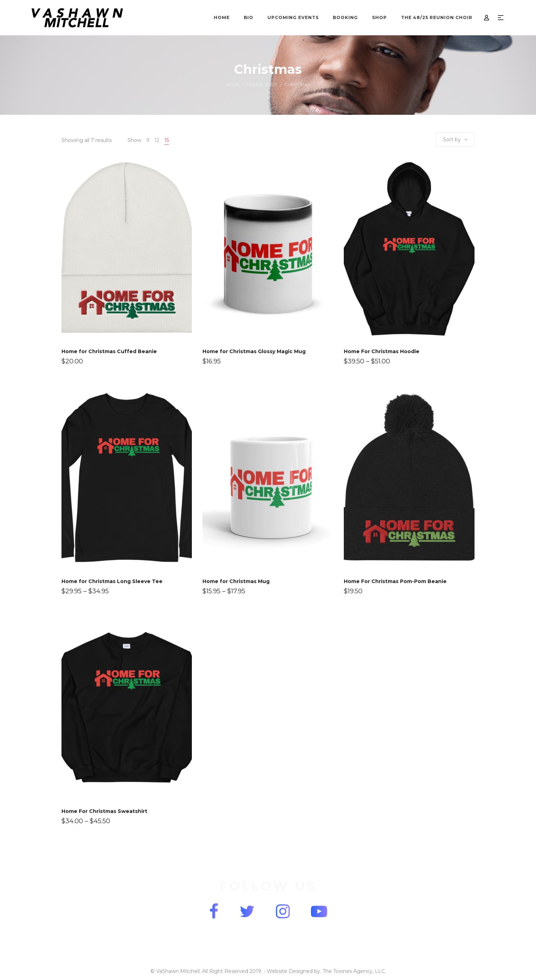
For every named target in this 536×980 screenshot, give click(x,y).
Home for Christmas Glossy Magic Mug (254, 351)
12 (157, 140)
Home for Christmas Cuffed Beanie (109, 351)
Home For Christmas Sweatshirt (104, 811)
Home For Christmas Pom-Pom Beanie (395, 581)
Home (233, 85)
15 (167, 140)
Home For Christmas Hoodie (382, 351)
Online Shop (262, 85)
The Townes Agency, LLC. (354, 971)
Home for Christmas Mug (236, 581)
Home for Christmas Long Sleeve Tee (112, 581)
